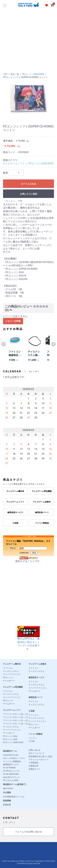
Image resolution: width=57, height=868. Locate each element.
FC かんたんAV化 (11, 780)
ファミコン (8, 668)
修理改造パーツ (35, 697)
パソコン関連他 (35, 734)
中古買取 (7, 793)
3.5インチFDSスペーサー (14, 758)
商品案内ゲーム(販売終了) (15, 784)
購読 (13, 548)
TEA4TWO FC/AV (11, 755)
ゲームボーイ (9, 681)
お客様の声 (34, 766)
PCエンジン (8, 677)
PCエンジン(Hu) (10, 736)
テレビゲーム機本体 (12, 664)
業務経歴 (7, 805)
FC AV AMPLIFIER (11, 774)
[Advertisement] (28, 40)
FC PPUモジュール (11, 771)
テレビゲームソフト (14, 163)
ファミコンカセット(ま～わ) (16, 724)
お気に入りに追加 (29, 194)
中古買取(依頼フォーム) (14, 797)
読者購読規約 (24, 553)
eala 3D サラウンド (11, 777)
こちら (31, 561)
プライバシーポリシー (38, 760)
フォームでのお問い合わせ (28, 832)
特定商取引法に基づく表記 (40, 756)
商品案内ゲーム (10, 751)
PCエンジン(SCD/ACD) (33, 74)
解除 (20, 548)
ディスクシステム (11, 671)
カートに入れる (29, 184)
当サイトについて (36, 753)
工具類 (32, 711)
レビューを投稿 (13, 321)
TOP (5, 74)
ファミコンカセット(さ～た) (16, 717)
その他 (32, 741)
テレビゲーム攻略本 (37, 664)
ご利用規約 (34, 763)
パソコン (33, 738)
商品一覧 (15, 74)
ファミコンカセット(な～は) (16, 720)
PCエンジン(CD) (10, 739)
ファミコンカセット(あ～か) (16, 714)
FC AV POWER (9, 768)
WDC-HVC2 (8, 788)
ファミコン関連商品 (12, 761)
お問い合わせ (35, 750)
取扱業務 (7, 801)
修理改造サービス (36, 677)
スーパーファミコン (12, 674)
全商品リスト (35, 769)
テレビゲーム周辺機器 (13, 687)
